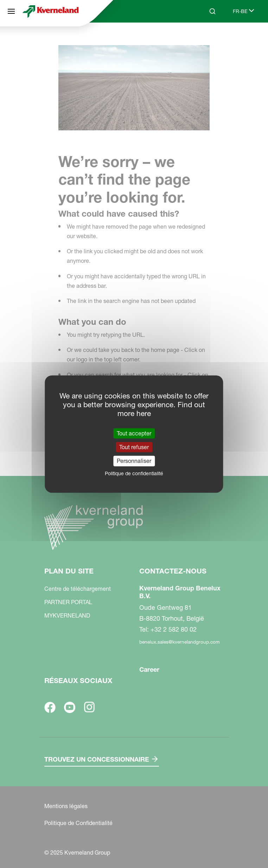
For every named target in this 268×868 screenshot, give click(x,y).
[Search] (212, 11)
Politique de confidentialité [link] (134, 473)
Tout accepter (134, 433)
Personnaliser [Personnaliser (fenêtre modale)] (134, 461)
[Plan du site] (11, 11)
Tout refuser (134, 447)
